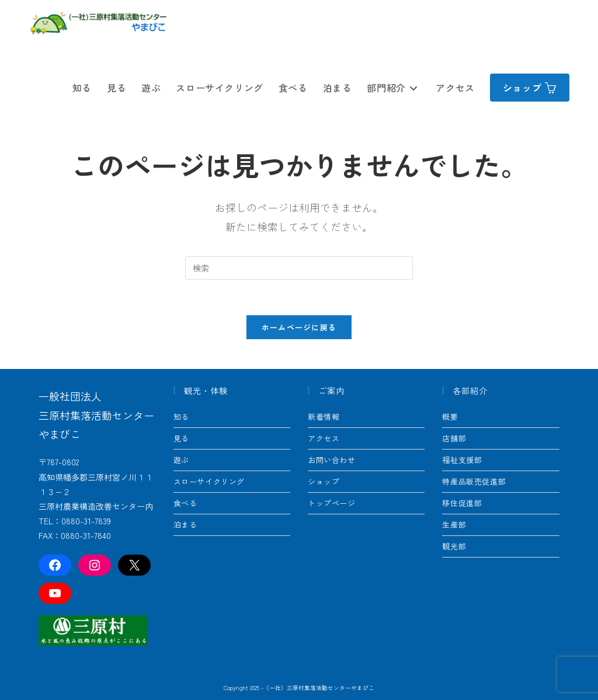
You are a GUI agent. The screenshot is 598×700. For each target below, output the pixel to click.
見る (181, 438)
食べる (185, 503)
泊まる (185, 525)
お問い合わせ (332, 460)
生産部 (454, 525)
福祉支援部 (462, 460)
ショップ (324, 481)
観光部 (454, 546)
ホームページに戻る (299, 327)
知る (181, 417)
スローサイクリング (209, 481)
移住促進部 (462, 503)
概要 (450, 417)
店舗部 (454, 438)
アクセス (324, 438)
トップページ (332, 503)
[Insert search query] (299, 268)
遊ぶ (181, 460)
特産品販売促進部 (474, 481)
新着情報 (324, 417)
